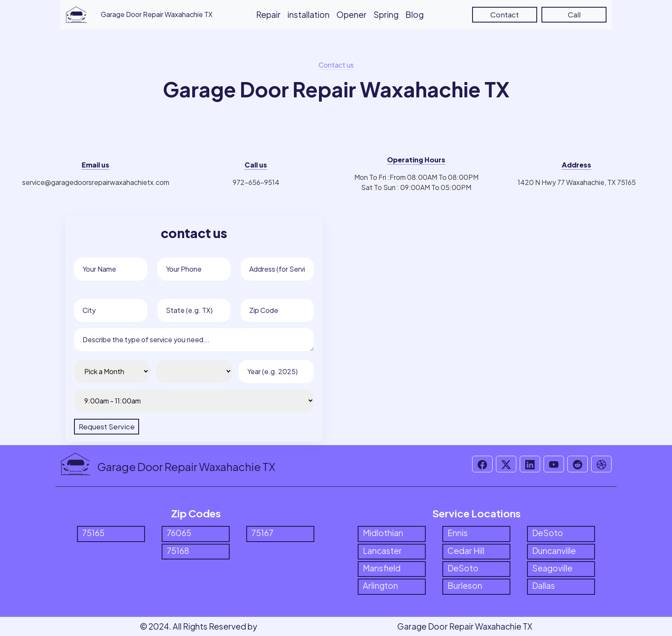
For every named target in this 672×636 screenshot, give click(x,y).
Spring (386, 14)
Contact (505, 14)
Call (574, 14)
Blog (414, 14)
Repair (268, 14)
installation (309, 14)
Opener (352, 14)
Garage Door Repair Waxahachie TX (465, 626)
